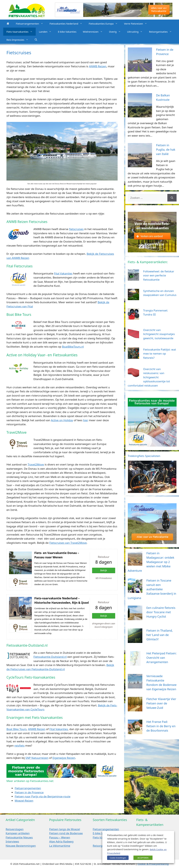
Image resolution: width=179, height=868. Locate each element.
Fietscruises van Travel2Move (68, 543)
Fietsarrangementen (31, 24)
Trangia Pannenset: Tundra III (155, 313)
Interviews (12, 841)
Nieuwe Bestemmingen (21, 846)
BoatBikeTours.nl (73, 347)
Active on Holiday (62, 420)
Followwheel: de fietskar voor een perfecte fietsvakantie (159, 275)
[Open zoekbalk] (36, 40)
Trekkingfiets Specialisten (144, 456)
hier (86, 420)
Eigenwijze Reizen (64, 758)
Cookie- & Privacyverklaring (153, 864)
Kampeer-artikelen (18, 833)
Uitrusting (137, 32)
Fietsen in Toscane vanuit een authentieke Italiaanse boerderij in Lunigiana (152, 589)
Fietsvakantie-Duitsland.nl (50, 657)
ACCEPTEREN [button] (143, 858)
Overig (116, 32)
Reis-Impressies (19, 40)
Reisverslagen (15, 829)
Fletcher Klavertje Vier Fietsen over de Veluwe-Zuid (161, 703)
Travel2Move (36, 464)
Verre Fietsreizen (137, 24)
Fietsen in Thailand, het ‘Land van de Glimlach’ (160, 635)
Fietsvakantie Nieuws (19, 837)
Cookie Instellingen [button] (118, 858)
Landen (47, 32)
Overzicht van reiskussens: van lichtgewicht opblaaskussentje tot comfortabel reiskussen (149, 377)
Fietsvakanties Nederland (68, 24)
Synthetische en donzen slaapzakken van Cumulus (160, 293)
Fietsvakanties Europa (105, 24)
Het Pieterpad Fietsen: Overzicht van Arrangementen (161, 658)
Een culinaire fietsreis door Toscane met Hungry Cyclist (161, 612)
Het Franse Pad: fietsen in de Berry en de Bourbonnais (161, 726)
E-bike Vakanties (67, 32)
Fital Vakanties (63, 273)
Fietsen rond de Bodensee (66, 833)
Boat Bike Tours (16, 729)
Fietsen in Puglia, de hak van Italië (166, 150)
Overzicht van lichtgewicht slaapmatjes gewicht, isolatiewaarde (159, 334)
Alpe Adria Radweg (61, 841)
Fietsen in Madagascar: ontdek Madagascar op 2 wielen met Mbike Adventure (151, 562)
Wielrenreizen (94, 32)
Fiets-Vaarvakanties (21, 32)
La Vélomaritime (60, 846)
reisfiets (19, 746)
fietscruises (76, 229)
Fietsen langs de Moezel (65, 829)
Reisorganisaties (162, 32)
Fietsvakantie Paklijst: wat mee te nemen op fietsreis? (160, 354)
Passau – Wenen (60, 837)
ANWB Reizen (98, 66)
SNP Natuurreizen (37, 758)
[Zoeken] (172, 198)
